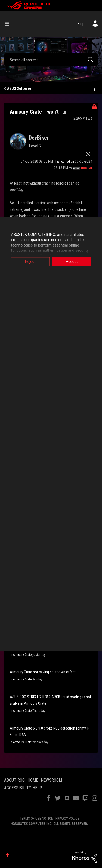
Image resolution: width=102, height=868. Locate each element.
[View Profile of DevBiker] (39, 138)
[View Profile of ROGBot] (87, 168)
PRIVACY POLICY (67, 818)
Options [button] (94, 89)
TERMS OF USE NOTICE (36, 818)
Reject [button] (30, 262)
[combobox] (51, 60)
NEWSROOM (51, 780)
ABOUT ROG (14, 780)
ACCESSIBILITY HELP (23, 788)
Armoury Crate (22, 655)
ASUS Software (19, 88)
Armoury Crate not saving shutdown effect (43, 672)
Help (81, 24)
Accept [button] (72, 262)
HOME (33, 780)
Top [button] (7, 855)
